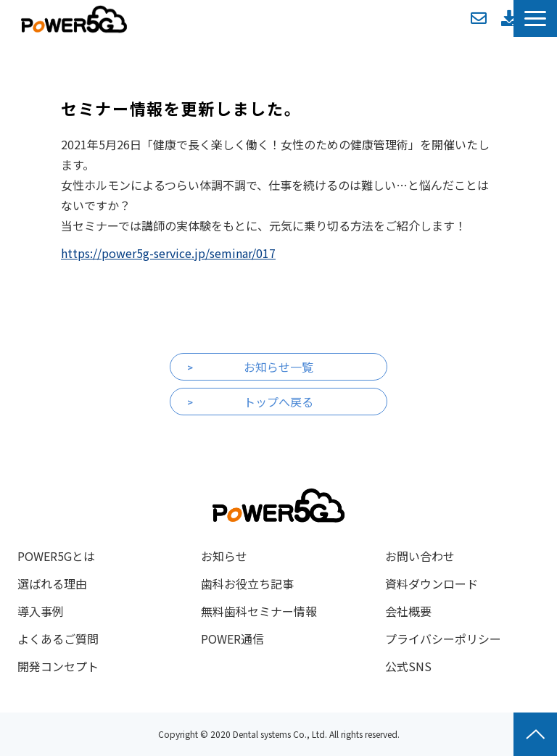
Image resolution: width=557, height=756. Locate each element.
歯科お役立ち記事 (247, 583)
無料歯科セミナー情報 (259, 611)
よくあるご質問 (58, 639)
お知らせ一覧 (278, 367)
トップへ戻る (278, 402)
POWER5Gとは (56, 556)
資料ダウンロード (509, 18)
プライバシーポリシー (443, 639)
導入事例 (41, 611)
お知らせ (224, 556)
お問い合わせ (479, 18)
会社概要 (408, 611)
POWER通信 (232, 639)
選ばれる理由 (52, 583)
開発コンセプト (58, 666)
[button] (535, 18)
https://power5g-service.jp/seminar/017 (168, 253)
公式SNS (408, 666)
